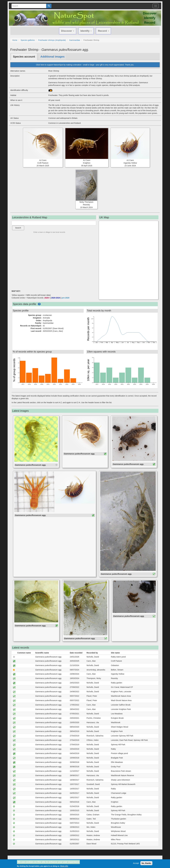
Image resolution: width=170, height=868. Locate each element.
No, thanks (146, 863)
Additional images (53, 57)
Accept (136, 863)
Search (18, 228)
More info (64, 866)
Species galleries (28, 40)
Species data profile (25, 304)
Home (15, 40)
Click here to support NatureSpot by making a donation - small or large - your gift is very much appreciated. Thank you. (85, 65)
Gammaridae (75, 40)
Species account (24, 57)
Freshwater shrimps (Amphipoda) (52, 40)
